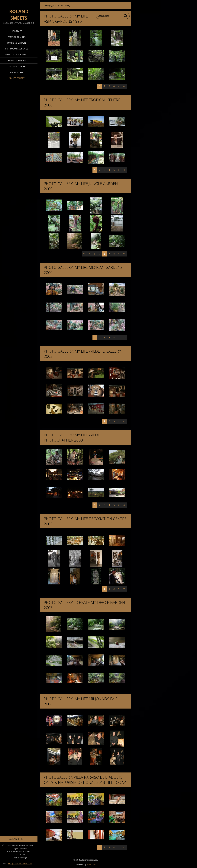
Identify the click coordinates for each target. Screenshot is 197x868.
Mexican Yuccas (17, 66)
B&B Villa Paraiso (17, 60)
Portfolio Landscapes (17, 49)
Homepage (17, 31)
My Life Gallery (17, 78)
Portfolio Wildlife (17, 43)
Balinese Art (17, 72)
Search (126, 16)
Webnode (91, 864)
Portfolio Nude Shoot (17, 55)
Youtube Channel (17, 37)
